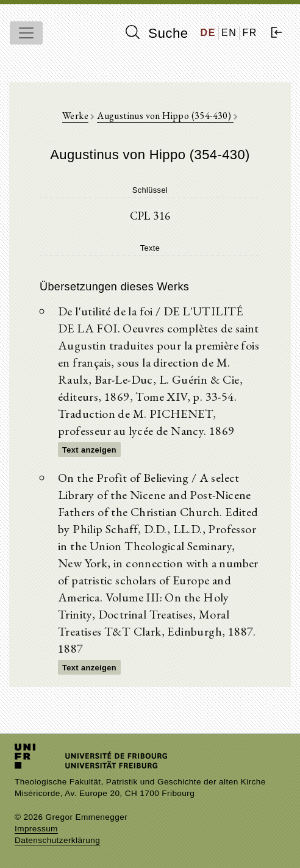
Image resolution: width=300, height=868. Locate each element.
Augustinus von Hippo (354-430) (165, 116)
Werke (75, 116)
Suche (157, 33)
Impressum (36, 829)
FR (250, 33)
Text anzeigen (89, 450)
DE (208, 33)
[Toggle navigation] (26, 33)
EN (229, 33)
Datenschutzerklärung (57, 840)
